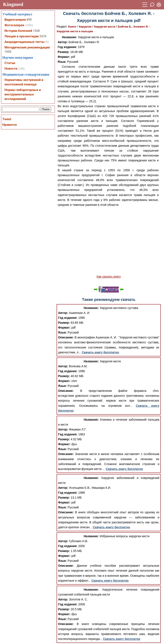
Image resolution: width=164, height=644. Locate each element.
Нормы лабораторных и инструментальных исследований (23, 94)
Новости (11, 69)
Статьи (10, 63)
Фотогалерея (14, 25)
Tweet (7, 119)
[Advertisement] (109, 243)
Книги (72, 27)
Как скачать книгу (109, 277)
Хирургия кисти (105, 27)
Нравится (10, 125)
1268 (36, 31)
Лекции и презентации (22, 36)
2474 (43, 36)
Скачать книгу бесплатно (100, 352)
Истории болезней (18, 31)
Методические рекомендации (27, 47)
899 (29, 20)
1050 (8, 52)
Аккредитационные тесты (24, 42)
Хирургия (85, 27)
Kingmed (13, 4)
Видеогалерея (15, 20)
